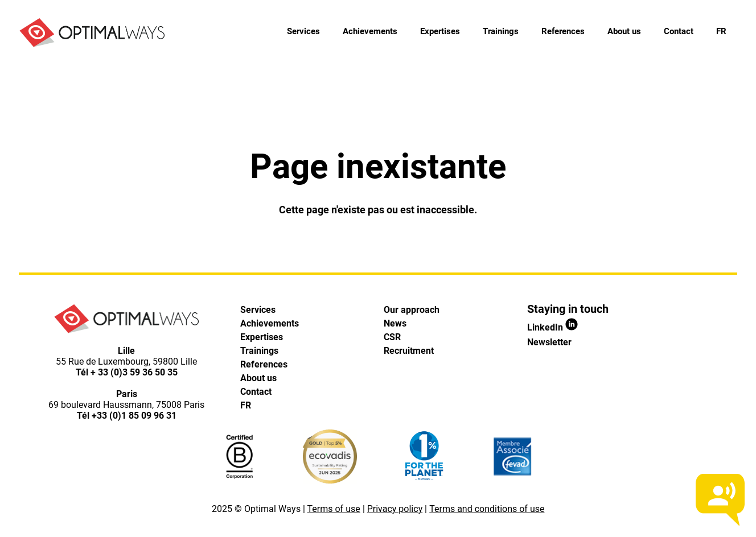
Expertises (440, 31)
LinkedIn (552, 327)
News (395, 323)
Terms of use (334, 509)
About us (624, 31)
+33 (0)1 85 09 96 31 (134, 416)
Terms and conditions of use (487, 509)
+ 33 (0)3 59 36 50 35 (134, 372)
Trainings (501, 31)
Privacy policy (395, 509)
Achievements (370, 31)
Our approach (412, 310)
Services (303, 31)
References (563, 31)
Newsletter (549, 342)
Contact (679, 31)
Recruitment (409, 351)
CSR (392, 337)
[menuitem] (721, 31)
